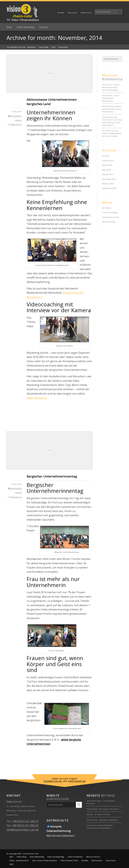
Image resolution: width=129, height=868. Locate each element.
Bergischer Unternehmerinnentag (52, 476)
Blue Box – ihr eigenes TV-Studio (98, 814)
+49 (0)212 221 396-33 (25, 825)
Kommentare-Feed (110, 217)
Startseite (31, 47)
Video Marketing (26, 27)
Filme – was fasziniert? (19, 860)
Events (19, 120)
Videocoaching (107, 101)
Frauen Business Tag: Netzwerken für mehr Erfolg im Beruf (112, 120)
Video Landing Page (56, 857)
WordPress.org (108, 222)
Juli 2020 (106, 156)
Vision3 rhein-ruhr (31, 854)
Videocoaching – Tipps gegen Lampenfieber (102, 820)
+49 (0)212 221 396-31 (25, 821)
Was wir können (93, 857)
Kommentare (15, 116)
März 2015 (106, 170)
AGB (11, 864)
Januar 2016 (107, 165)
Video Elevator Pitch (69, 860)
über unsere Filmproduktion (45, 860)
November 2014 (109, 179)
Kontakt (61, 13)
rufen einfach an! (77, 781)
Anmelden (107, 208)
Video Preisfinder (112, 136)
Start (9, 27)
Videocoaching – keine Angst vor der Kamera (103, 809)
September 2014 (109, 188)
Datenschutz (86, 13)
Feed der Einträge (110, 212)
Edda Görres (16, 124)
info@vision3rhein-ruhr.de (23, 830)
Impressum (72, 13)
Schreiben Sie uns (53, 781)
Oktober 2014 (108, 184)
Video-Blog (44, 47)
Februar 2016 (108, 161)
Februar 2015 (108, 174)
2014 (53, 47)
